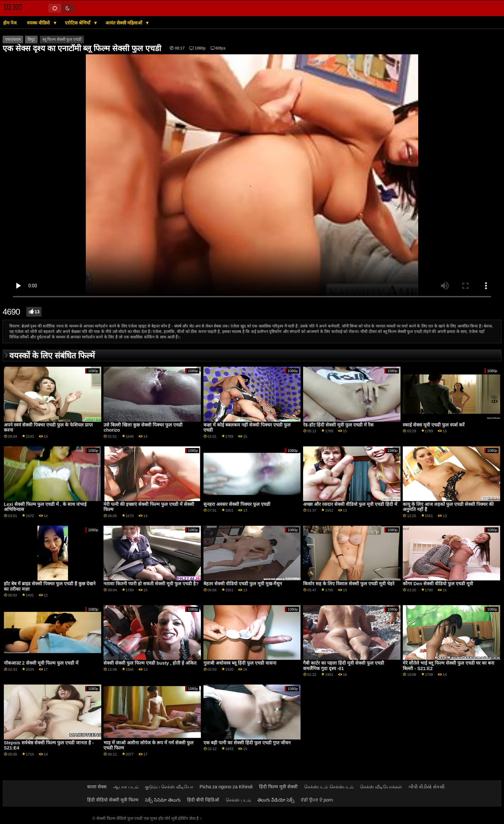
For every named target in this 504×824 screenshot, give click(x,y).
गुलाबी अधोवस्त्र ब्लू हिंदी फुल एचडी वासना (240, 663)
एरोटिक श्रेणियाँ (78, 23)
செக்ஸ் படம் (238, 800)
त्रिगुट (31, 40)
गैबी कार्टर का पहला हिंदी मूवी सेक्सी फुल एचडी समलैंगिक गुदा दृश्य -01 (344, 666)
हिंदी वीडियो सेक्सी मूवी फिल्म (113, 800)
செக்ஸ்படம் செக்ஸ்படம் (329, 787)
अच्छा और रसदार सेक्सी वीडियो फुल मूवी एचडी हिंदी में (350, 504)
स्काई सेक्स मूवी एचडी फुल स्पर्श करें (434, 425)
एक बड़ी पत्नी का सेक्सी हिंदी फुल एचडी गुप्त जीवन (247, 743)
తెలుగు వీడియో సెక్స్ (276, 800)
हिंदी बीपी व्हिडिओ (203, 800)
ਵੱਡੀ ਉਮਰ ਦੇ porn (317, 800)
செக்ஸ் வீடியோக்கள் (381, 787)
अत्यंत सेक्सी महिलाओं (125, 23)
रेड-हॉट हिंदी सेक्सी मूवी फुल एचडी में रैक (338, 425)
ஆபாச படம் (126, 787)
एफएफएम (13, 40)
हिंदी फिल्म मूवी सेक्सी (278, 787)
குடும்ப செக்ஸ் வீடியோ (169, 787)
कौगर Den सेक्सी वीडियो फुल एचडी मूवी (438, 584)
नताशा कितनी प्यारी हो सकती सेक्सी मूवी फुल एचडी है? (151, 584)
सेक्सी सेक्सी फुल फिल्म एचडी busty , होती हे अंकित (150, 663)
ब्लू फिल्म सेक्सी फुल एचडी (62, 40)
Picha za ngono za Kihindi (226, 787)
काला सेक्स (97, 787)
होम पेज (10, 23)
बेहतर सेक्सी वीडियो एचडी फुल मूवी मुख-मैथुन (243, 584)
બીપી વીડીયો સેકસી (427, 787)
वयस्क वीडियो (39, 23)
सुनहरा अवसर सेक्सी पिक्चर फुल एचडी (237, 504)
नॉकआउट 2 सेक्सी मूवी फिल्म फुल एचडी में (41, 663)
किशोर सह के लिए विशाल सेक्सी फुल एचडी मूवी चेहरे (349, 584)
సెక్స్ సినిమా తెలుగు (163, 800)
